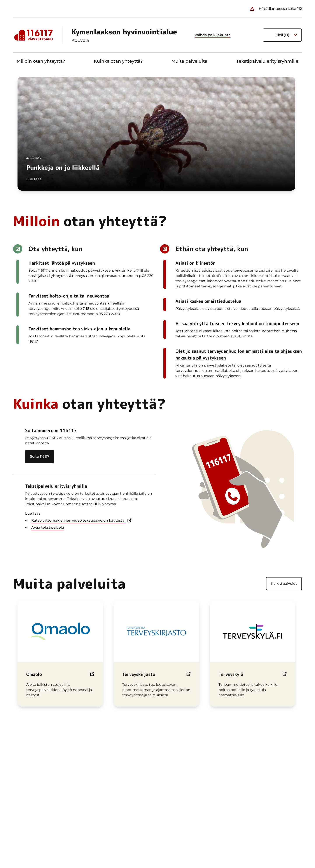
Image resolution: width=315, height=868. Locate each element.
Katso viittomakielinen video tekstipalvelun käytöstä (78, 521)
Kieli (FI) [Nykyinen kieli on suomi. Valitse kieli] (282, 35)
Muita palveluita (189, 61)
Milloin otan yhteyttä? (41, 61)
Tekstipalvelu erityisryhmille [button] (267, 61)
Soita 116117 (40, 456)
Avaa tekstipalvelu (48, 527)
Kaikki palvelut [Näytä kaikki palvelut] (284, 584)
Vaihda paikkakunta (213, 35)
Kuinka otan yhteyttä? (118, 61)
